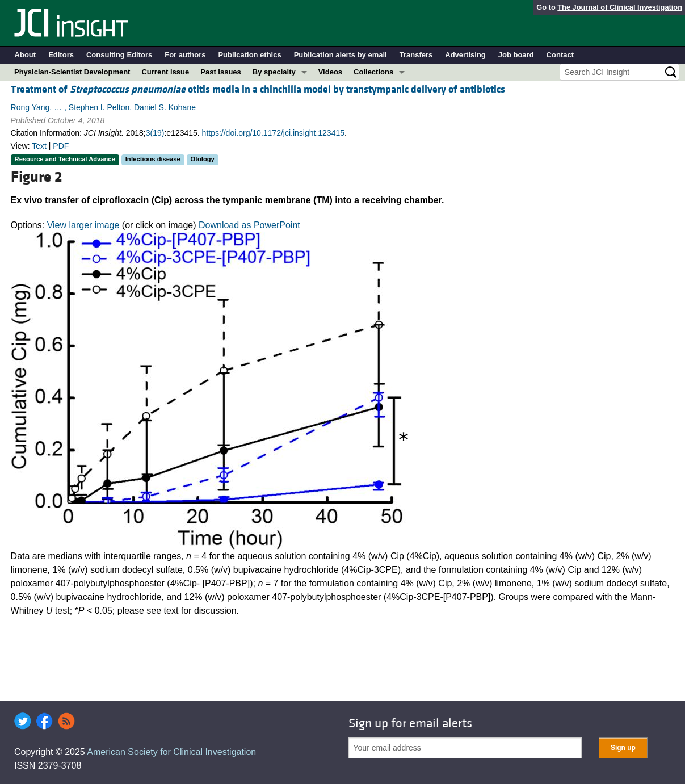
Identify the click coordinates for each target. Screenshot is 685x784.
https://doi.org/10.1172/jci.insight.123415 (273, 133)
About (26, 55)
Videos (330, 72)
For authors (185, 55)
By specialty (274, 72)
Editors (61, 55)
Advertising (465, 55)
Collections (373, 72)
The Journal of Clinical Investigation (620, 7)
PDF (61, 146)
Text (39, 146)
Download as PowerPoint (249, 225)
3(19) (155, 133)
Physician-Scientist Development (72, 72)
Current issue (165, 72)
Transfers (416, 55)
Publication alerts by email (341, 55)
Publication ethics (249, 55)
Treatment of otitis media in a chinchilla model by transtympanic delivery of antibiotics (258, 89)
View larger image (83, 225)
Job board (516, 55)
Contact (560, 55)
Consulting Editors (119, 55)
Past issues (221, 72)
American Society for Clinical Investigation (171, 752)
